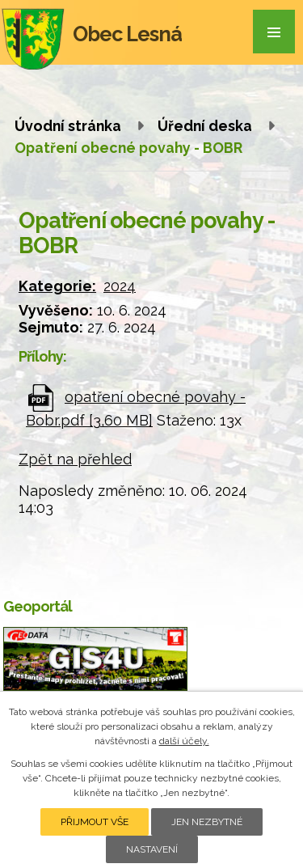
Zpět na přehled (75, 459)
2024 (120, 286)
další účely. (184, 741)
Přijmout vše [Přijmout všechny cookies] (95, 822)
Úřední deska (205, 126)
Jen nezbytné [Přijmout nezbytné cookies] (207, 822)
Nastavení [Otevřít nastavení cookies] (152, 849)
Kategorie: (57, 286)
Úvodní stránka (68, 126)
